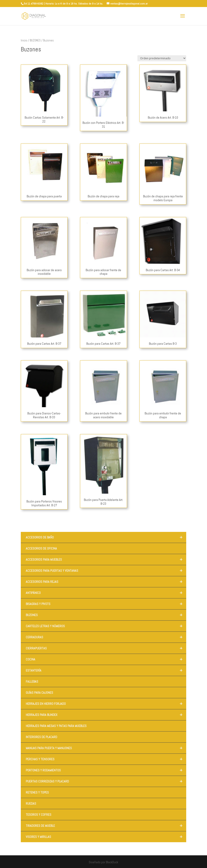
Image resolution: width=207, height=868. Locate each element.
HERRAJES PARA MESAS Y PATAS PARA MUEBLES (56, 726)
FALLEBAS (32, 681)
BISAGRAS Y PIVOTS (106, 604)
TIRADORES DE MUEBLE (106, 826)
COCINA (106, 659)
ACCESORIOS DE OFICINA (41, 548)
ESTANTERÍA (106, 670)
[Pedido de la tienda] (162, 58)
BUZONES (35, 40)
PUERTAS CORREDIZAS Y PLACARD (106, 781)
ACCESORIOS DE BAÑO (106, 537)
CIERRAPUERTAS (106, 648)
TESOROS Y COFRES (39, 815)
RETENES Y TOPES (37, 792)
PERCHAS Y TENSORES (106, 759)
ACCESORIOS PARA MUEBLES (106, 560)
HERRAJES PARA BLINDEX (106, 715)
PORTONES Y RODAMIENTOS (106, 770)
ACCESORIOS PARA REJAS (106, 582)
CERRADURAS (106, 637)
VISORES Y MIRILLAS (106, 837)
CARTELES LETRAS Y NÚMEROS (106, 626)
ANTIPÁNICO (106, 593)
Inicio (24, 40)
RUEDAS (31, 803)
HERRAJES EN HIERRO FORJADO (106, 704)
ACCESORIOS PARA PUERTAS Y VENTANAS (106, 571)
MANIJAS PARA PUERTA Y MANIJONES (106, 748)
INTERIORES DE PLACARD (41, 737)
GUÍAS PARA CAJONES (39, 693)
